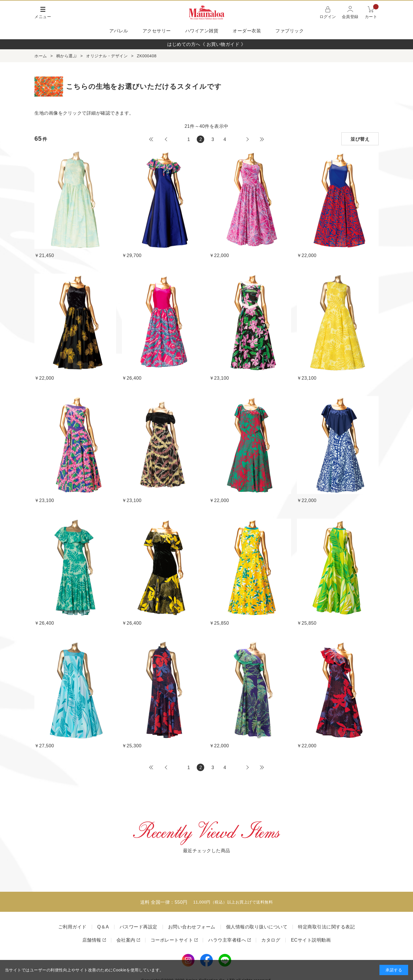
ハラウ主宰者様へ (227, 940)
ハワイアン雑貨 (202, 31)
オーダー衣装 (247, 31)
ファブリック (290, 31)
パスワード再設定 (139, 927)
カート (372, 12)
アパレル (119, 31)
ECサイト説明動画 (311, 940)
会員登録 (350, 17)
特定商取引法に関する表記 (326, 927)
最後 (262, 139)
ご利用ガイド (72, 927)
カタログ (271, 940)
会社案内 (126, 940)
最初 (151, 139)
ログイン (328, 17)
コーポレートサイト (172, 940)
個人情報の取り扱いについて (257, 927)
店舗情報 (92, 940)
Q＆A (103, 927)
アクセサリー (157, 31)
